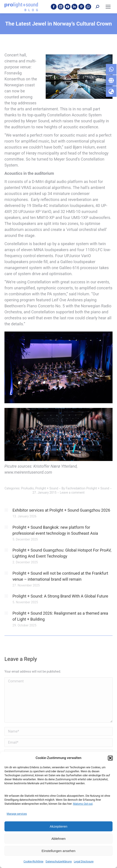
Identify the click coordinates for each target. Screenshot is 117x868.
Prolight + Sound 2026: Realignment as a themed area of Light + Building (60, 616)
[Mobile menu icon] (108, 7)
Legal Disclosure (84, 862)
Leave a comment (72, 493)
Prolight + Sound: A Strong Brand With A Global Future (60, 596)
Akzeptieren (58, 826)
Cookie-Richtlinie (33, 862)
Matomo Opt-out (83, 804)
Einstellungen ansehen (59, 851)
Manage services (17, 814)
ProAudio (27, 488)
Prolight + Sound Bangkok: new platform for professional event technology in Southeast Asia (55, 530)
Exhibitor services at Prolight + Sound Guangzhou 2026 (61, 510)
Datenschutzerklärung (59, 862)
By (85, 488)
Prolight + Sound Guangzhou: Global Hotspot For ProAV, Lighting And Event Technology (62, 553)
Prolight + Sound (47, 488)
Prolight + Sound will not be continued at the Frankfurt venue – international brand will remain (60, 576)
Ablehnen (58, 839)
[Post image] (6, 510)
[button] (110, 758)
